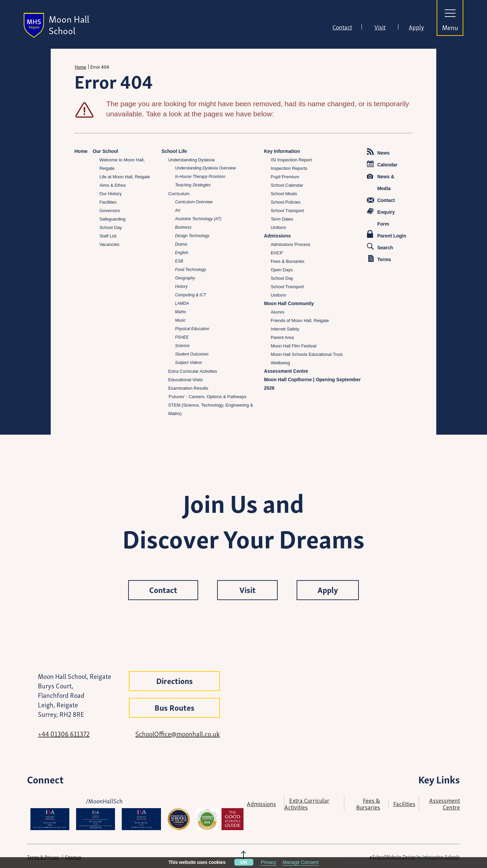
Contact (342, 27)
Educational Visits (185, 380)
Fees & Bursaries (287, 261)
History (181, 287)
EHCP (277, 253)
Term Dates (282, 219)
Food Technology (190, 270)
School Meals (284, 194)
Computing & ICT (190, 295)
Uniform (278, 227)
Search (380, 247)
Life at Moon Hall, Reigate (125, 177)
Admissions (277, 236)
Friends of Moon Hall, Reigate (300, 321)
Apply (416, 27)
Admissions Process (290, 244)
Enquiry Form (381, 217)
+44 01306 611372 (64, 733)
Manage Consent (300, 862)
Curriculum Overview (194, 202)
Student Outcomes (192, 354)
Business (183, 227)
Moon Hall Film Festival (293, 346)
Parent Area (282, 337)
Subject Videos (188, 363)
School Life (174, 151)
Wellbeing (280, 363)
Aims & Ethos (113, 185)
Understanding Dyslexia (191, 160)
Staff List (108, 236)
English (181, 253)
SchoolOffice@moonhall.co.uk (178, 733)
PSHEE (182, 337)
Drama (181, 244)
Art (177, 210)
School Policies (285, 202)
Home (80, 67)
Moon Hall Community (289, 303)
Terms (380, 259)
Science (182, 346)
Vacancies (109, 244)
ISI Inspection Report (291, 160)
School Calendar (287, 185)
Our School (105, 151)
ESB (179, 261)
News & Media (381, 182)
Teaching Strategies (193, 185)
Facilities (108, 202)
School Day (111, 227)
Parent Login (387, 234)
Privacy (269, 862)
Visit (380, 27)
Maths (180, 312)
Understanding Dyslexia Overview (205, 168)
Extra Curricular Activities (192, 371)
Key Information (282, 151)
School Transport (287, 211)
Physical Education (192, 329)
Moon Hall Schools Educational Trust (306, 354)
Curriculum (179, 194)
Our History (111, 194)
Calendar (382, 164)
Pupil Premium (285, 177)
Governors (110, 211)
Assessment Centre (286, 371)
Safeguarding (112, 219)
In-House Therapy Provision (200, 177)
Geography (185, 278)
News (378, 152)
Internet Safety (285, 329)
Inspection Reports (289, 168)
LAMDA (182, 303)
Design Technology (192, 236)
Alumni (277, 312)
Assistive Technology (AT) (198, 219)
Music (180, 320)
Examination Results (188, 388)
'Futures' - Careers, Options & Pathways (207, 397)
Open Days (282, 270)
